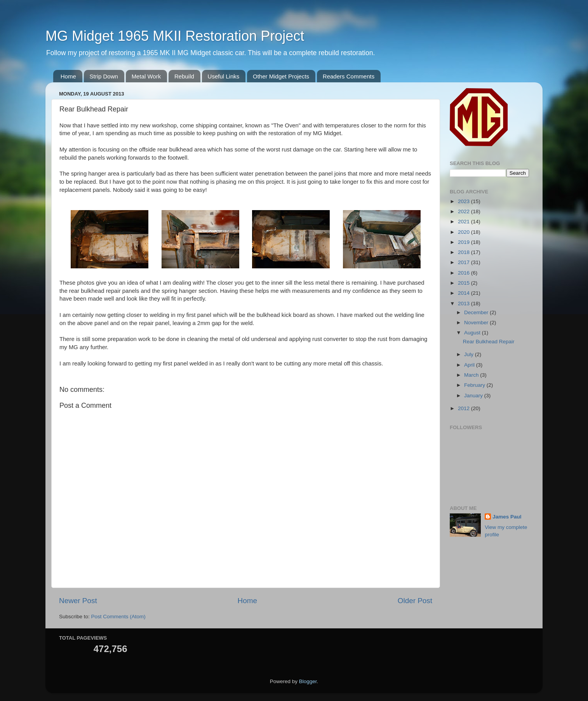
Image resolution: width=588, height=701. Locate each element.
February (475, 385)
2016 (464, 273)
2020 (464, 232)
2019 (464, 242)
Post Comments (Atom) (118, 617)
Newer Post (78, 601)
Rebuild (184, 76)
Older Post (415, 601)
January (474, 396)
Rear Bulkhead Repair (489, 342)
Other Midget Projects (281, 76)
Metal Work (146, 76)
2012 (464, 408)
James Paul (507, 517)
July (470, 354)
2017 (464, 262)
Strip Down (104, 76)
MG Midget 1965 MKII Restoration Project (175, 36)
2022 (464, 211)
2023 (464, 201)
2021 (464, 222)
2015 (464, 283)
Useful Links (224, 76)
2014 (464, 293)
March (472, 375)
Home (68, 76)
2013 (464, 304)
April (470, 365)
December (477, 312)
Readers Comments (349, 76)
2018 (464, 252)
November (477, 323)
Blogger (308, 681)
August (473, 333)
